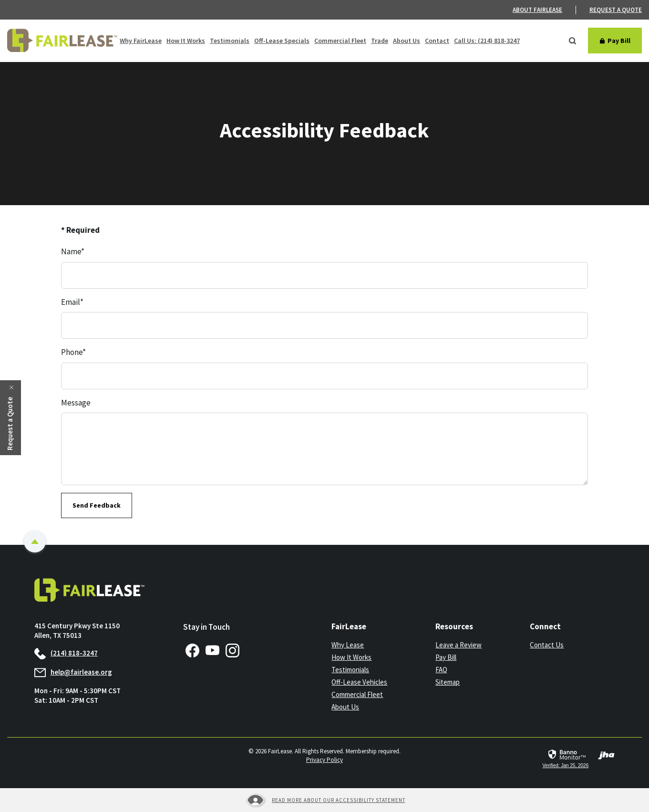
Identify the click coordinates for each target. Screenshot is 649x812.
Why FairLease (141, 41)
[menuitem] (544, 10)
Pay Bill (446, 657)
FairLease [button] (349, 626)
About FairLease (537, 10)
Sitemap (448, 682)
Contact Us (547, 645)
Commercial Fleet (340, 41)
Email (72, 302)
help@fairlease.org (73, 672)
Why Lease (348, 645)
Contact (437, 41)
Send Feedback (97, 505)
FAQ (441, 670)
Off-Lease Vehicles (359, 682)
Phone (73, 352)
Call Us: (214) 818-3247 (487, 41)
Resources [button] (454, 626)
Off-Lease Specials (282, 41)
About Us (407, 41)
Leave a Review (458, 645)
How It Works (186, 41)
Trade (380, 41)
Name (73, 251)
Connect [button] (545, 626)
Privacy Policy (324, 760)
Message (76, 403)
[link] (565, 759)
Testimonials (230, 41)
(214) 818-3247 (66, 653)
